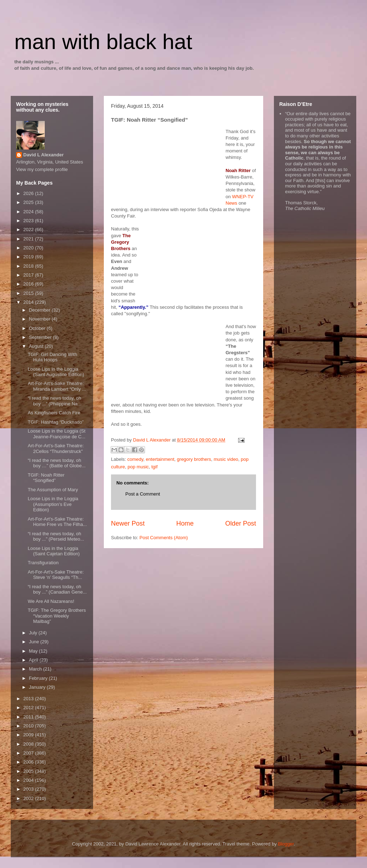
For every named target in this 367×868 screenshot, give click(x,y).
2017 (29, 275)
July (34, 633)
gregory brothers (194, 459)
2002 (29, 798)
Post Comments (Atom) (164, 538)
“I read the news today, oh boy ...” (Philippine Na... (54, 401)
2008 (29, 744)
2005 (29, 771)
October (38, 328)
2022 (29, 230)
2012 (29, 708)
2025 (29, 202)
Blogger (286, 844)
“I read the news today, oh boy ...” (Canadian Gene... (57, 589)
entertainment (160, 459)
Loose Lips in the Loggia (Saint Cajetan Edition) (54, 551)
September (41, 337)
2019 (29, 257)
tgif (154, 467)
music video (226, 459)
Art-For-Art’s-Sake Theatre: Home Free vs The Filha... (57, 522)
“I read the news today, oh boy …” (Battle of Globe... (57, 463)
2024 (29, 212)
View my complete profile (42, 169)
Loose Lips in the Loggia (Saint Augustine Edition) (56, 372)
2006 (29, 762)
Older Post (241, 523)
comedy (136, 459)
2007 (29, 753)
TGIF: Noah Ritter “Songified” (46, 478)
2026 (29, 193)
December (40, 310)
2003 (29, 789)
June (35, 642)
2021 (29, 239)
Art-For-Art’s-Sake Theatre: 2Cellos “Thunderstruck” (55, 448)
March (36, 669)
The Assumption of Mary (53, 490)
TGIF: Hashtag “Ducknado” (55, 422)
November (40, 319)
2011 (29, 717)
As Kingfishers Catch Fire (54, 413)
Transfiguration (43, 563)
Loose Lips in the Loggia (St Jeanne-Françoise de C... (56, 434)
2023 (29, 221)
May (34, 651)
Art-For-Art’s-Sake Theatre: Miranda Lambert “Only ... (57, 386)
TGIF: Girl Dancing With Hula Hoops (52, 357)
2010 (29, 726)
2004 (29, 780)
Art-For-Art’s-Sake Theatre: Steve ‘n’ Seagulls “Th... (55, 575)
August (37, 346)
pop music (138, 467)
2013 (29, 699)
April (34, 660)
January (38, 687)
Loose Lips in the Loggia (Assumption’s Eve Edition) (53, 504)
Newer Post (128, 523)
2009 (29, 735)
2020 (29, 248)
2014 (29, 302)
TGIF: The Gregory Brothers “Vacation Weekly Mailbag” (57, 616)
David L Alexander (44, 155)
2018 (29, 266)
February (39, 678)
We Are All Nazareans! (51, 601)
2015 (29, 293)
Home (185, 523)
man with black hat (103, 42)
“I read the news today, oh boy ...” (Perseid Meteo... (56, 537)
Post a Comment (143, 494)
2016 (29, 284)
